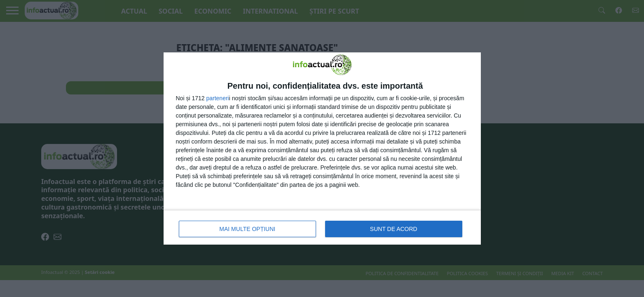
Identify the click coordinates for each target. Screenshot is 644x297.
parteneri (217, 98)
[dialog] (322, 148)
